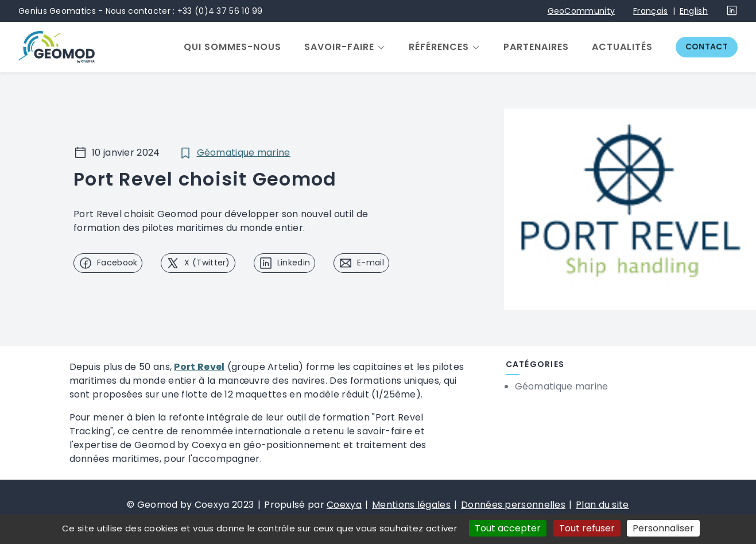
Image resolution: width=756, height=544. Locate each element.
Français (650, 11)
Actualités (622, 47)
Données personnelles (513, 505)
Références (439, 47)
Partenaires (536, 47)
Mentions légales (411, 505)
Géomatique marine (244, 153)
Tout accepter (508, 528)
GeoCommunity (581, 11)
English (694, 11)
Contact (707, 47)
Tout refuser (587, 528)
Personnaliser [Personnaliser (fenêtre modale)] (663, 528)
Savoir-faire (339, 47)
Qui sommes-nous (232, 47)
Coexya (344, 505)
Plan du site (602, 505)
